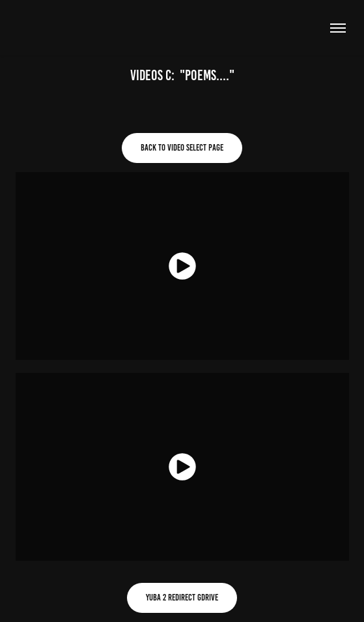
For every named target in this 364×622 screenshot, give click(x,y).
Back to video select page (182, 148)
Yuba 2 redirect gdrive (182, 598)
